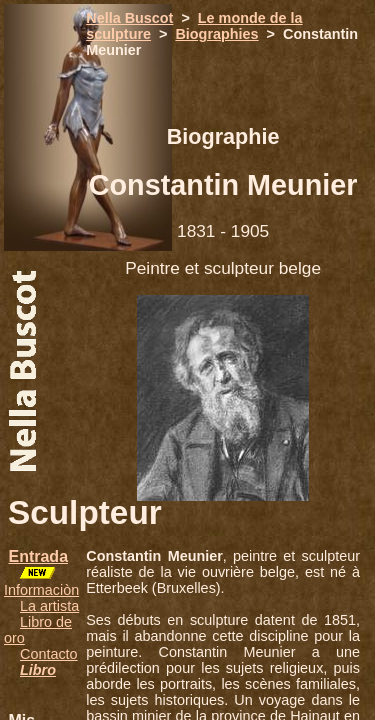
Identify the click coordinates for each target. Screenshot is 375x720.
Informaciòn (41, 590)
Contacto (49, 654)
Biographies (216, 34)
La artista (49, 606)
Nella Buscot (129, 18)
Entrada (38, 556)
